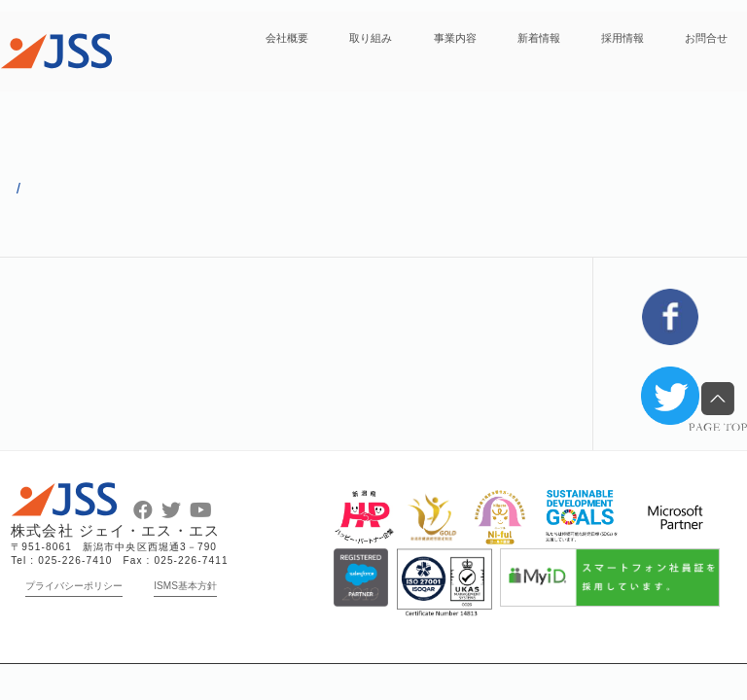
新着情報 (539, 38)
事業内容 (455, 38)
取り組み (371, 38)
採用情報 (622, 38)
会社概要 (287, 38)
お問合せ (706, 38)
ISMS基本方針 (185, 586)
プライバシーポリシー (74, 586)
